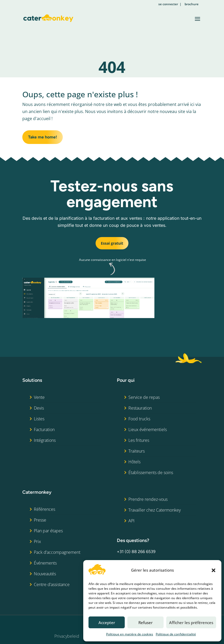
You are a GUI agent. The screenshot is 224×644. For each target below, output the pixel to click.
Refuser (145, 622)
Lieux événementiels (148, 430)
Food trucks (139, 419)
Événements (45, 563)
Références (45, 509)
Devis (39, 408)
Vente (39, 397)
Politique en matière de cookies (130, 634)
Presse (40, 520)
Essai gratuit (112, 243)
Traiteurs (137, 451)
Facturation (44, 430)
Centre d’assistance (52, 584)
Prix (37, 541)
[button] (213, 570)
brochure (192, 4)
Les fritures (139, 440)
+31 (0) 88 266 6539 (136, 552)
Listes (39, 419)
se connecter (168, 4)
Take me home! (43, 137)
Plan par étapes (48, 531)
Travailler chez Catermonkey (155, 510)
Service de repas (144, 397)
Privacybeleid (67, 636)
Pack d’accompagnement (57, 552)
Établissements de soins (151, 473)
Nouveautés (45, 574)
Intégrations (45, 440)
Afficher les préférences (191, 622)
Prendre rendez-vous (148, 499)
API (131, 521)
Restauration (140, 408)
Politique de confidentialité (176, 634)
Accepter (107, 622)
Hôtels (134, 462)
